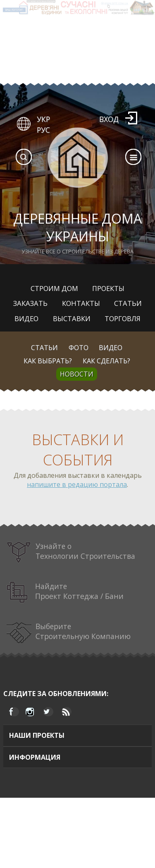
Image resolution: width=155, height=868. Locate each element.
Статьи (128, 303)
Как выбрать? (48, 361)
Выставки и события (78, 450)
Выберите (69, 633)
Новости (77, 374)
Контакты (81, 303)
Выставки (72, 318)
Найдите (65, 593)
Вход (109, 119)
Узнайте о (71, 552)
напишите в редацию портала (77, 484)
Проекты (108, 288)
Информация (35, 757)
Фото (79, 348)
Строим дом (54, 288)
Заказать (30, 303)
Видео (26, 318)
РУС (43, 130)
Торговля (123, 318)
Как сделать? (106, 361)
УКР (43, 119)
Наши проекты (37, 735)
